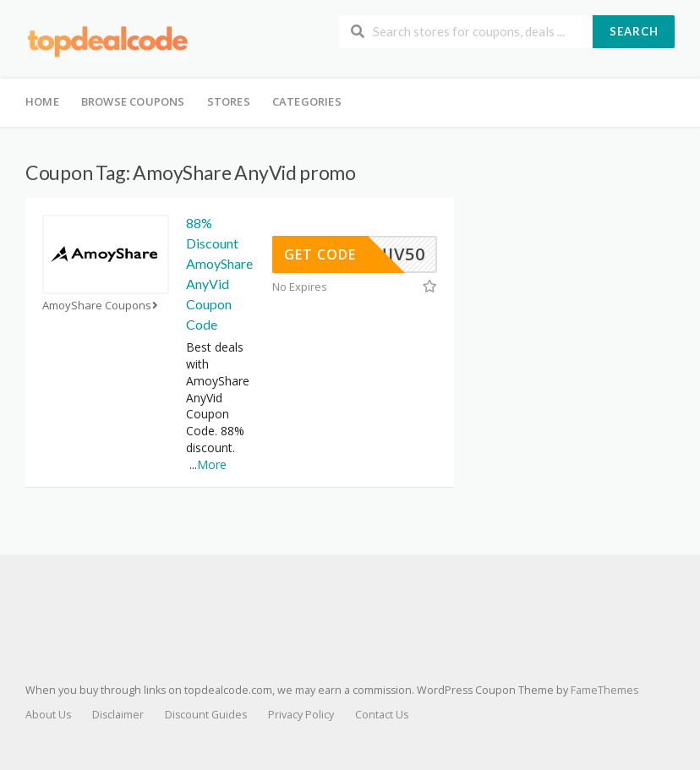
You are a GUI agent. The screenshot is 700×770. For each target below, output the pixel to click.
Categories (307, 101)
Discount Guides (206, 715)
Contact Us (382, 715)
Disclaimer (118, 715)
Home (42, 101)
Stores (229, 101)
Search (634, 31)
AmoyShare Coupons (102, 306)
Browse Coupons (133, 101)
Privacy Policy (301, 715)
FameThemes (604, 690)
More (212, 464)
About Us (48, 715)
